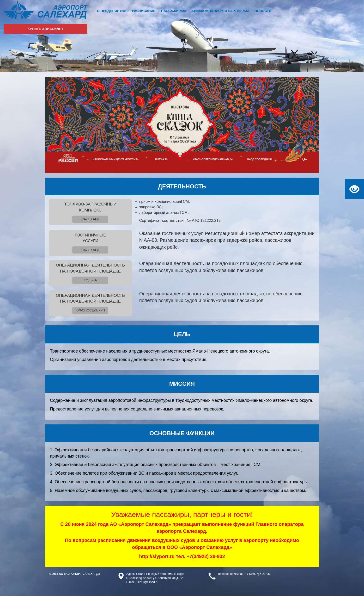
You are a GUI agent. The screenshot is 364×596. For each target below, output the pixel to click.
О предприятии (112, 11)
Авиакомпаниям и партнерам (220, 11)
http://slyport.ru (157, 556)
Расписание (144, 11)
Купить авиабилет (45, 29)
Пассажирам (173, 11)
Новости (263, 11)
